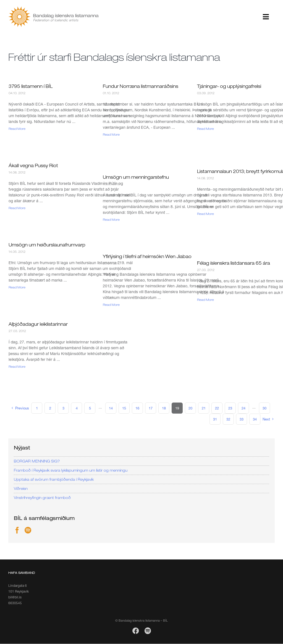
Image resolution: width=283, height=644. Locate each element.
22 (217, 408)
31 (215, 419)
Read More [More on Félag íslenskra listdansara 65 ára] (205, 300)
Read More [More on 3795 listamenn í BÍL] (17, 129)
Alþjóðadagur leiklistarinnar (38, 324)
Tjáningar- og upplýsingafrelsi (229, 86)
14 (111, 408)
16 (137, 408)
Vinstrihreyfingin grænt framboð (42, 498)
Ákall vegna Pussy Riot (33, 165)
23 (230, 408)
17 (151, 408)
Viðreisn (21, 488)
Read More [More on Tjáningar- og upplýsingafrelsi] (205, 129)
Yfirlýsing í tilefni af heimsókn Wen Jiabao (147, 256)
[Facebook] (17, 530)
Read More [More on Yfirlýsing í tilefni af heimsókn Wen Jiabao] (111, 305)
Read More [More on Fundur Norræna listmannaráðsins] (111, 134)
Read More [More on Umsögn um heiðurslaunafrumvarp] (17, 287)
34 (255, 419)
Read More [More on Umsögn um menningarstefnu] (111, 220)
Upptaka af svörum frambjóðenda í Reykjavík (54, 479)
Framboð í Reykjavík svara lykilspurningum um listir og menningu (71, 470)
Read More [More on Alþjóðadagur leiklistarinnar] (17, 366)
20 (190, 408)
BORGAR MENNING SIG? (37, 461)
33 (242, 419)
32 (228, 419)
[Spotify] (28, 530)
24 (243, 408)
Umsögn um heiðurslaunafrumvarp (47, 245)
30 (264, 408)
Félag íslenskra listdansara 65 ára (234, 263)
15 (124, 408)
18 (164, 408)
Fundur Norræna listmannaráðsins (141, 86)
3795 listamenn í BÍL (31, 86)
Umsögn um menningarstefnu (136, 177)
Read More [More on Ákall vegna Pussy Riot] (17, 208)
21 (204, 408)
